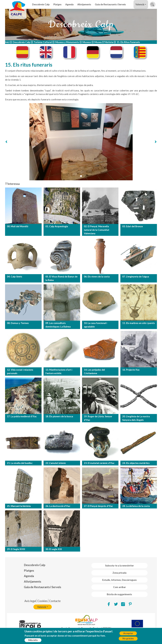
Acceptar (128, 633)
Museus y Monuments (67, 42)
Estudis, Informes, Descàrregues (119, 580)
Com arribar (119, 587)
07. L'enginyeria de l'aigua (136, 277)
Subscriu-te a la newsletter (119, 566)
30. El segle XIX (54, 549)
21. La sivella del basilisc (20, 463)
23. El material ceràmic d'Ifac (99, 463)
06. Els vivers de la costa (97, 277)
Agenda (69, 4)
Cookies (43, 601)
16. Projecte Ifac (131, 370)
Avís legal (30, 601)
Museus (87, 42)
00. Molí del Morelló (18, 226)
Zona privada (119, 573)
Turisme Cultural (43, 42)
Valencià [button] (140, 4)
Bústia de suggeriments (119, 594)
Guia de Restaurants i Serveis (110, 4)
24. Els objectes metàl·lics (136, 463)
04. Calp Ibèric (15, 277)
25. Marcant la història (19, 506)
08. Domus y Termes (18, 323)
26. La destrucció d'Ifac (58, 506)
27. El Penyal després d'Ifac (98, 506)
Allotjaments (84, 4)
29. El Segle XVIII (16, 549)
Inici (7, 42)
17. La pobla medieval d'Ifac (22, 416)
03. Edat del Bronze (133, 226)
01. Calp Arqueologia (57, 226)
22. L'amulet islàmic (56, 463)
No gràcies (128, 638)
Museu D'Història (104, 42)
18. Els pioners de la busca (59, 416)
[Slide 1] (81, 176)
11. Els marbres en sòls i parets (139, 323)
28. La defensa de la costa (136, 506)
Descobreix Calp (41, 4)
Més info (33, 640)
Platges (57, 4)
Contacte (55, 601)
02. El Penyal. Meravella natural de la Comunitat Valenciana (97, 230)
